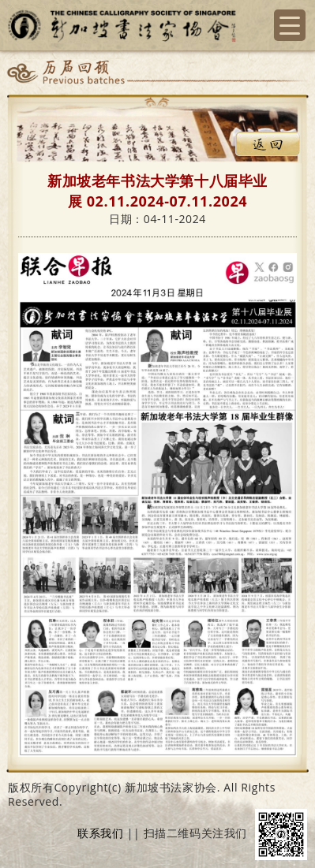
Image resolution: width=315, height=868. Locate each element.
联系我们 (100, 834)
